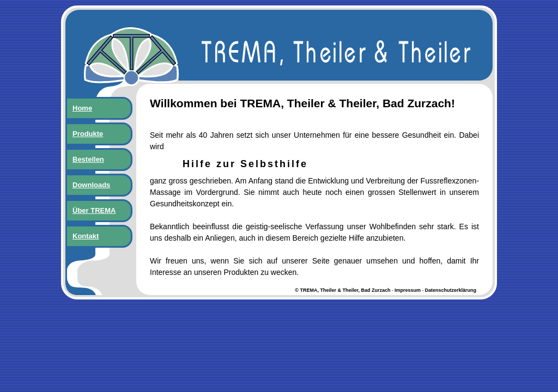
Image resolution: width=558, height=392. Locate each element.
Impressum (408, 290)
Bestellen (88, 159)
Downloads (91, 185)
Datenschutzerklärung (450, 290)
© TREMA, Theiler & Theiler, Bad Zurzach (342, 290)
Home (82, 108)
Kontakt (86, 236)
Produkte (88, 134)
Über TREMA (94, 210)
